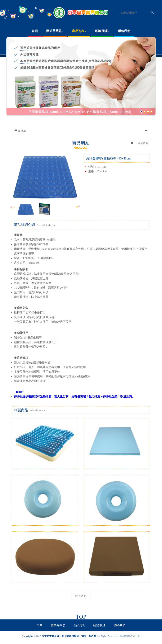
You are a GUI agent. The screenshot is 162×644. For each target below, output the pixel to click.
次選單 (81, 131)
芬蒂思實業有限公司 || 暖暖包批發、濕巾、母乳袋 (81, 13)
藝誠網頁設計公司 (130, 636)
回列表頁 (81, 596)
